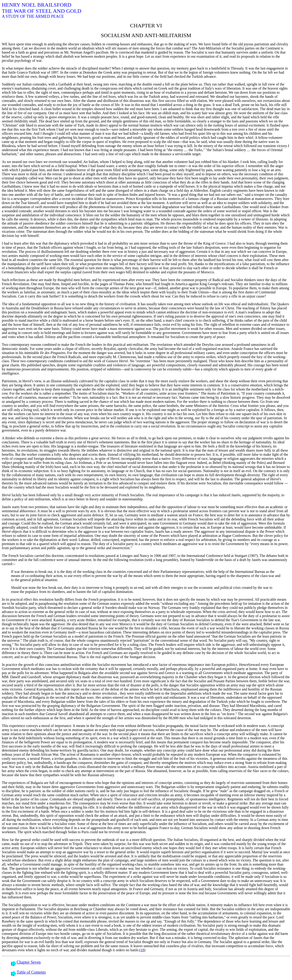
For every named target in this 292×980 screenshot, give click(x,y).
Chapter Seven (29, 962)
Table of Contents (31, 972)
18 (142, 950)
